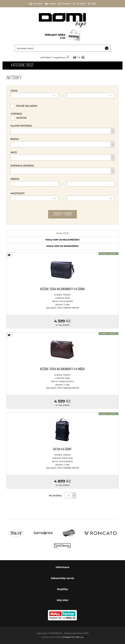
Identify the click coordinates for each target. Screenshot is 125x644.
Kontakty (79, 4)
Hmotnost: (18, 193)
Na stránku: (56, 496)
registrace (60, 57)
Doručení (36, 4)
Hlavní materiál (21, 126)
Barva (15, 139)
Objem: (15, 179)
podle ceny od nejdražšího (62, 246)
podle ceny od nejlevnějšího (62, 240)
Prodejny (64, 4)
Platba (51, 4)
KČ (75, 57)
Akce (14, 152)
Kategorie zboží (22, 65)
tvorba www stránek (62, 637)
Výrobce (16, 114)
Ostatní (21, 118)
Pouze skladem (27, 106)
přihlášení (46, 57)
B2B (92, 4)
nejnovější (63, 233)
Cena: (14, 91)
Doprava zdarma (22, 166)
